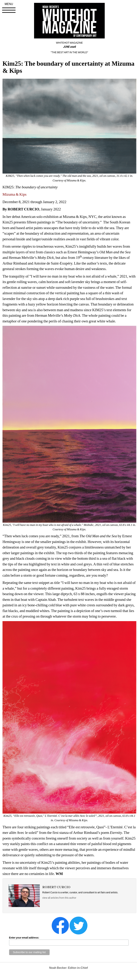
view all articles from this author (59, 898)
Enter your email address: (24, 938)
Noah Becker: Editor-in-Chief (69, 968)
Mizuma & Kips (15, 194)
